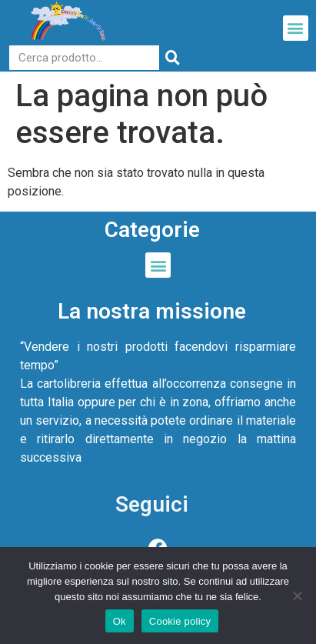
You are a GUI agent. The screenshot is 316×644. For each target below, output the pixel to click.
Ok (120, 621)
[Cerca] (173, 58)
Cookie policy (180, 621)
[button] (296, 28)
